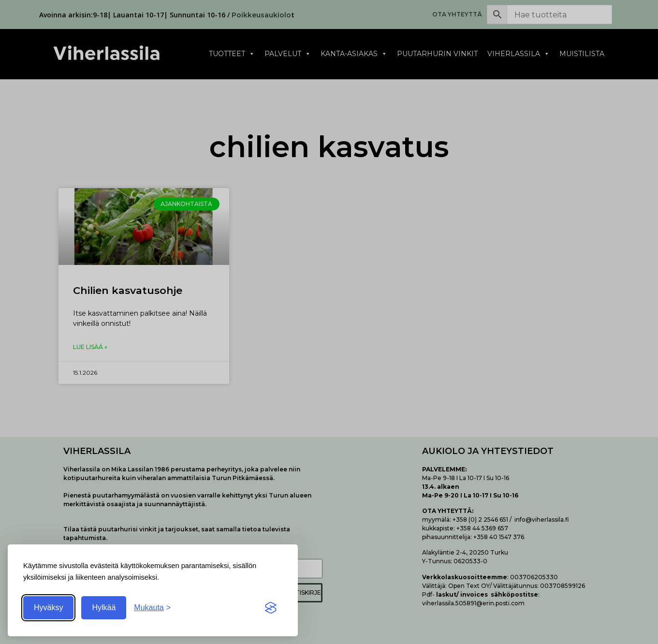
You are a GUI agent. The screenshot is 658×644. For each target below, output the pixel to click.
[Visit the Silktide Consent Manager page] (271, 608)
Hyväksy (48, 607)
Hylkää (104, 607)
